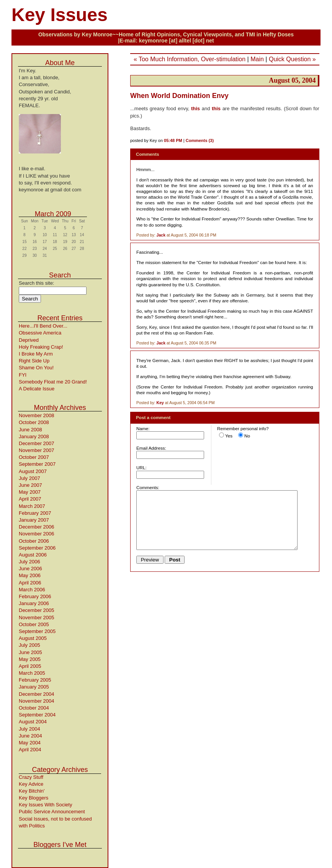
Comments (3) (200, 140)
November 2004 (37, 701)
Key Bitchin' (32, 791)
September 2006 (37, 548)
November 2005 (37, 618)
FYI (23, 375)
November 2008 (37, 415)
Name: (143, 428)
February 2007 (35, 513)
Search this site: (37, 283)
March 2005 (32, 673)
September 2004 (37, 715)
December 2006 (37, 527)
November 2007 (37, 450)
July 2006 (29, 562)
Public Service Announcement (52, 812)
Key (160, 403)
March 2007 (32, 506)
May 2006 (30, 575)
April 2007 (30, 499)
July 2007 (29, 478)
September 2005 (37, 631)
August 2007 (33, 471)
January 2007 (34, 520)
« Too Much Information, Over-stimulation (190, 59)
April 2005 (30, 666)
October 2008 (34, 422)
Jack (161, 235)
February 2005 (35, 680)
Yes (229, 436)
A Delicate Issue (37, 389)
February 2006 (35, 596)
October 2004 (34, 708)
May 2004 (30, 743)
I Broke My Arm (36, 354)
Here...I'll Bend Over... (43, 326)
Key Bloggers (34, 798)
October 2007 (34, 457)
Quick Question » (292, 59)
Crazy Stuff (31, 777)
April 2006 (30, 583)
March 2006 (32, 590)
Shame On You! (36, 368)
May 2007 (30, 492)
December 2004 (37, 694)
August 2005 (33, 638)
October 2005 (34, 624)
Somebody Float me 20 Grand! (53, 382)
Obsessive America (40, 333)
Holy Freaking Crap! (41, 347)
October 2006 (34, 541)
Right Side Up (34, 361)
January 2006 (34, 603)
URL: (141, 467)
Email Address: (151, 448)
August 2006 (33, 555)
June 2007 (30, 485)
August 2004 (33, 722)
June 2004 (30, 736)
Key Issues (60, 15)
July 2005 (29, 645)
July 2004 (29, 729)
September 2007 (37, 464)
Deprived (29, 340)
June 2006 (30, 569)
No (247, 436)
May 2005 (30, 659)
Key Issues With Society (45, 805)
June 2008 (30, 430)
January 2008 (34, 436)
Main (257, 59)
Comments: (148, 487)
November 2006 (37, 534)
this (195, 108)
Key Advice (31, 784)
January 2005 (34, 687)
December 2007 (37, 443)
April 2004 (30, 750)
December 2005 (37, 610)
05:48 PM (173, 140)
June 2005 (30, 652)
